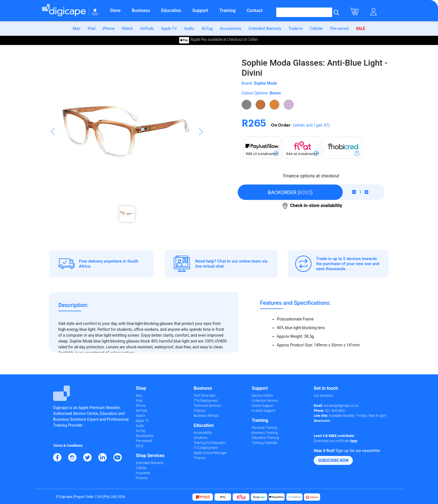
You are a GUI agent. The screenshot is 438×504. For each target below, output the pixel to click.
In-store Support (264, 411)
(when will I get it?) (311, 125)
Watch (127, 28)
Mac (76, 28)
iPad (91, 28)
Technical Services (207, 406)
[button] (53, 143)
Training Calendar (265, 443)
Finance (141, 478)
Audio (189, 28)
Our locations (323, 396)
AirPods (147, 28)
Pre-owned (339, 28)
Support (200, 10)
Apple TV (169, 28)
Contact (254, 10)
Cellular (316, 28)
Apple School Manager (210, 453)
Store (115, 10)
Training (227, 10)
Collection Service (265, 401)
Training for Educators (210, 443)
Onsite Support (263, 406)
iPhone (109, 28)
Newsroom (322, 421)
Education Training (265, 438)
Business (141, 10)
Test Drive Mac (204, 396)
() (290, 192)
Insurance (143, 473)
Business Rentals (206, 416)
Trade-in (296, 28)
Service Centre (262, 396)
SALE (360, 28)
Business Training (265, 433)
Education (171, 10)
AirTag (207, 28)
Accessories (230, 28)
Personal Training (264, 428)
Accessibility (203, 433)
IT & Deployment (206, 401)
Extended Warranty (265, 28)
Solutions (200, 438)
